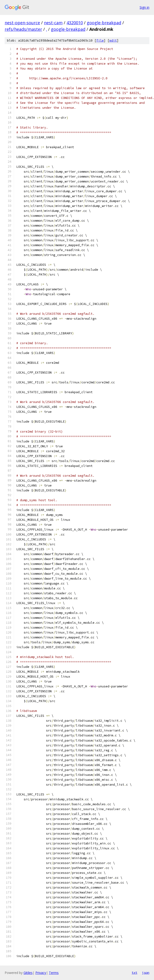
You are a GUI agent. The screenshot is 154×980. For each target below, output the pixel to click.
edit (113, 40)
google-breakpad (104, 23)
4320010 (75, 23)
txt (134, 973)
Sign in (144, 7)
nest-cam (53, 23)
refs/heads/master (23, 29)
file (100, 40)
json (146, 973)
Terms (54, 973)
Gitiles (28, 973)
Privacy (41, 973)
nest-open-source (22, 23)
